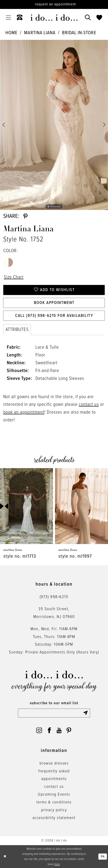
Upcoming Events (54, 794)
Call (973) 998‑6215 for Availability (54, 316)
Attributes (17, 330)
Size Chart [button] (14, 277)
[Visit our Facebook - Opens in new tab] (49, 730)
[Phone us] (20, 18)
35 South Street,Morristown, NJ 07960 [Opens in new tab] (54, 613)
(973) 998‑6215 (54, 597)
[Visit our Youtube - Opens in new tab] (59, 730)
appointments (54, 779)
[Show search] (88, 18)
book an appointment (24, 412)
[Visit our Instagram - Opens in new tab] (39, 730)
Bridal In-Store (79, 33)
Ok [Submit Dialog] (103, 857)
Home (11, 33)
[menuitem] (8, 18)
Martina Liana (40, 33)
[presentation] (27, 506)
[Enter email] (54, 713)
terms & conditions (54, 802)
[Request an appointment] (54, 4)
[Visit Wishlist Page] (99, 18)
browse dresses (54, 763)
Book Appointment (54, 303)
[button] (8, 18)
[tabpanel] (54, 125)
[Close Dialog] (5, 857)
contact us (89, 405)
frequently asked (54, 771)
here (57, 864)
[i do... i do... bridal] (54, 18)
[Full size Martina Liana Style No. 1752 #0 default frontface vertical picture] (54, 125)
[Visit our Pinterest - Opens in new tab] (69, 730)
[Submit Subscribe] (86, 713)
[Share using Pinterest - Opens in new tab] (25, 216)
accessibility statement (54, 818)
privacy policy (54, 810)
